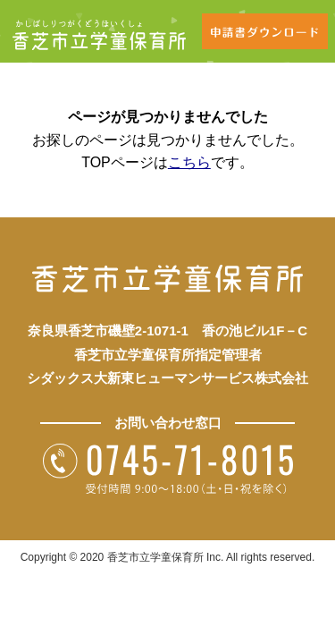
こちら (189, 162)
